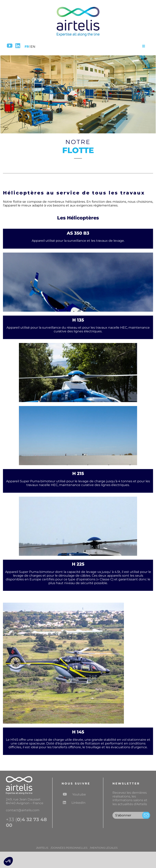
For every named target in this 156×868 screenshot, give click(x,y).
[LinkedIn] (18, 46)
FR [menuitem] (27, 47)
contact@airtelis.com (23, 810)
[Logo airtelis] (78, 7)
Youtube (74, 794)
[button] (8, 861)
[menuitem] (27, 46)
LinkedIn (74, 803)
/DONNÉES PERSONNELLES (69, 848)
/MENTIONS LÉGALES (104, 848)
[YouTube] (10, 46)
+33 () (26, 822)
